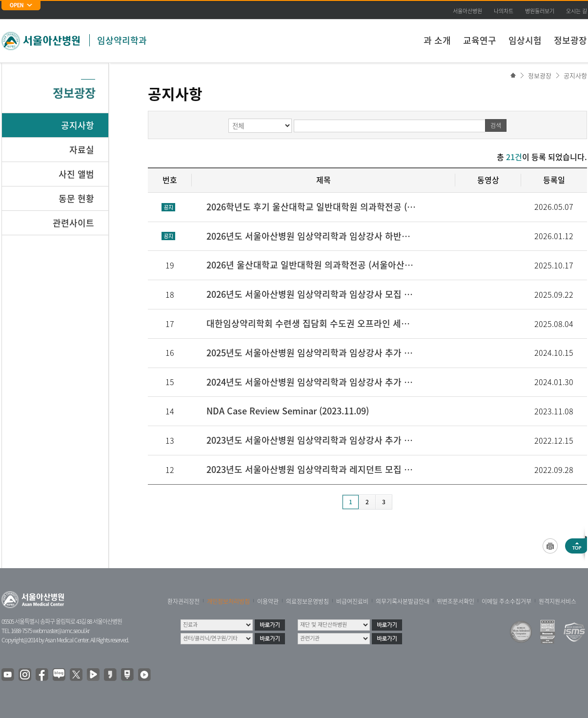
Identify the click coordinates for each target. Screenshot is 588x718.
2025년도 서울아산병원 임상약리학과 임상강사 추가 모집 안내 (312, 353)
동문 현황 (76, 198)
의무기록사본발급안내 (403, 601)
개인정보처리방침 (228, 601)
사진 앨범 (76, 174)
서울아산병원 (467, 11)
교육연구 (480, 40)
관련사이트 (73, 223)
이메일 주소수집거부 (507, 601)
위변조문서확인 (456, 601)
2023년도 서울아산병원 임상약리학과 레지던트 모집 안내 (312, 469)
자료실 (82, 150)
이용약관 (268, 601)
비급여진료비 (352, 601)
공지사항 (575, 75)
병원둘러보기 (540, 11)
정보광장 (570, 40)
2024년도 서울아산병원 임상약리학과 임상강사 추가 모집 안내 (312, 382)
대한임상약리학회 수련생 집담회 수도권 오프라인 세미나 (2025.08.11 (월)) (312, 323)
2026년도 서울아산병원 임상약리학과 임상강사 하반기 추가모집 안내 (312, 236)
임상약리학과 (122, 40)
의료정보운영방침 (307, 601)
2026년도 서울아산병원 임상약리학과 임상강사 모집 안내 (312, 294)
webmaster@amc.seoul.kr (61, 631)
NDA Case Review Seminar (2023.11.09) (288, 411)
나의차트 (504, 11)
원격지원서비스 (558, 601)
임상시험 (525, 40)
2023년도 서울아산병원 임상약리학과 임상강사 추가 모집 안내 (312, 440)
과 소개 (437, 40)
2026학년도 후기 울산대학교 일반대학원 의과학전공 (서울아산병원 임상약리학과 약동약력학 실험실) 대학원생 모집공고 (312, 207)
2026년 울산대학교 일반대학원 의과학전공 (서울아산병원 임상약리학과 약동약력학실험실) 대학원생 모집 (312, 265)
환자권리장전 (183, 601)
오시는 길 (577, 11)
